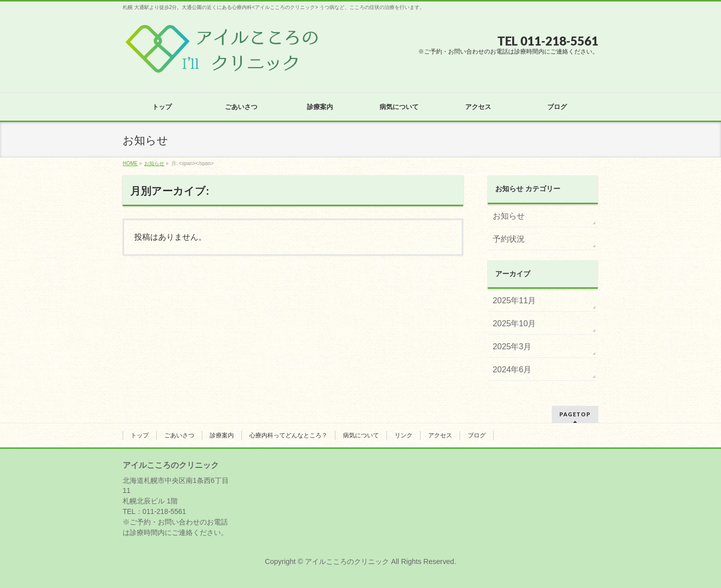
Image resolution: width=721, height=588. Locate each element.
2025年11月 (514, 300)
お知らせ (509, 216)
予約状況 (509, 239)
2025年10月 (514, 323)
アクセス (440, 435)
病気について (361, 435)
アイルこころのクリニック (347, 561)
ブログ (477, 435)
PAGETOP (575, 414)
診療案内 (222, 435)
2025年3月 (512, 346)
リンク (404, 435)
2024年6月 (512, 369)
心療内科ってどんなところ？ (288, 435)
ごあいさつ (179, 435)
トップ (140, 435)
